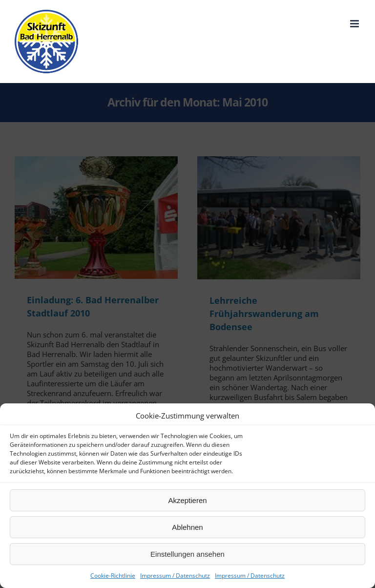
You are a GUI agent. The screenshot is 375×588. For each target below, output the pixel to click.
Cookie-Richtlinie (113, 576)
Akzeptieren (187, 500)
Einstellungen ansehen (187, 554)
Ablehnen (187, 527)
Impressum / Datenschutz (175, 576)
